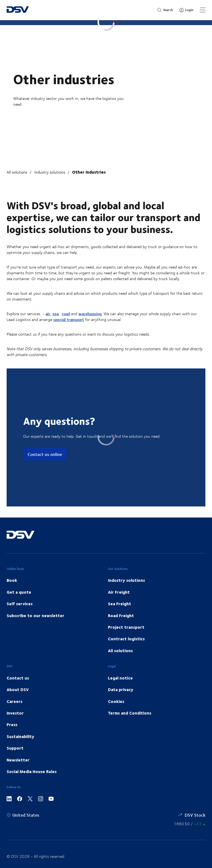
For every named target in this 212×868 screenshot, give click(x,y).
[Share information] (190, 824)
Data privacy (121, 689)
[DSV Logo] (18, 10)
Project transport (126, 627)
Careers (14, 701)
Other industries (89, 172)
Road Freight (121, 615)
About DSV (18, 689)
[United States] (23, 815)
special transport (69, 319)
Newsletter (18, 760)
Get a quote (19, 592)
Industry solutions (50, 172)
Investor (15, 713)
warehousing (90, 314)
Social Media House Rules (32, 771)
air (48, 314)
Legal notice (120, 678)
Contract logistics (126, 639)
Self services (20, 604)
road (66, 314)
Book (12, 580)
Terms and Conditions (130, 713)
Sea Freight (120, 604)
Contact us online (45, 454)
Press (12, 724)
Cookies (116, 701)
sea (55, 314)
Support (15, 748)
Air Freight (119, 592)
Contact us (18, 678)
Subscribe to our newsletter (35, 615)
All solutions (17, 172)
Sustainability (20, 736)
